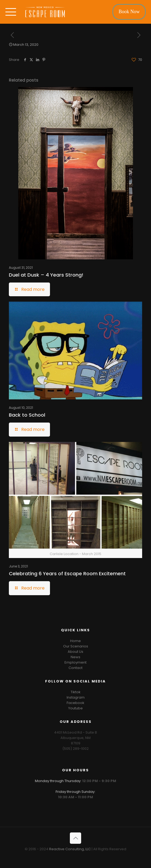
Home (75, 641)
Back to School (27, 415)
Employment (75, 662)
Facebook (75, 703)
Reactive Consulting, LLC (70, 849)
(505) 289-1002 (75, 749)
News (75, 657)
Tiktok (76, 692)
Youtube (75, 708)
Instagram (76, 697)
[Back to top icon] (75, 838)
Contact (75, 668)
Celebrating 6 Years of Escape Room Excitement (67, 574)
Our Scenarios (76, 646)
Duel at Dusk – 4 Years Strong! (46, 275)
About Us (75, 652)
